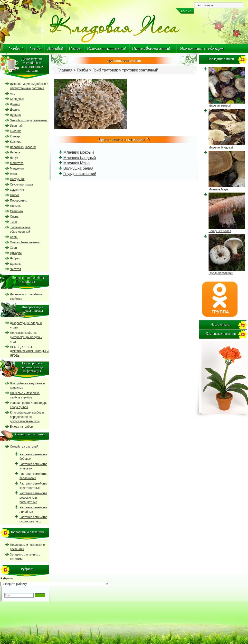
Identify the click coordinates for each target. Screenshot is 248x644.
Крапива (16, 142)
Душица (15, 115)
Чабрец (15, 258)
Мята (14, 174)
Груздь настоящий (80, 174)
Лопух (14, 158)
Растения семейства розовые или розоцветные (33, 498)
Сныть (14, 217)
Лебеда (15, 152)
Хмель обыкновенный (25, 242)
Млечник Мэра (76, 163)
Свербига (16, 211)
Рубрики (7, 578)
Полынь (15, 206)
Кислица (16, 131)
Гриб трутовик (105, 70)
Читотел (15, 269)
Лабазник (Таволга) (23, 147)
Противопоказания (151, 48)
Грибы (35, 48)
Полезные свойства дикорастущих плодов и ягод (26, 337)
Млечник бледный (80, 158)
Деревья (55, 48)
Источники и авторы (202, 48)
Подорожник (18, 201)
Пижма (15, 195)
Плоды (75, 48)
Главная (16, 48)
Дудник (15, 110)
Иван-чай (16, 126)
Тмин (13, 222)
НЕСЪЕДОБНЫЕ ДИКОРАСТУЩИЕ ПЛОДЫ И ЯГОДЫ (29, 351)
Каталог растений (107, 48)
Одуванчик (17, 190)
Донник (15, 104)
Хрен (13, 248)
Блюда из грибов (21, 427)
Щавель (15, 264)
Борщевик (17, 99)
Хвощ (14, 237)
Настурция (17, 179)
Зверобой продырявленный (29, 120)
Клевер (15, 136)
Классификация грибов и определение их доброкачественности (27, 417)
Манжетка (17, 163)
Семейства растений (24, 447)
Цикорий (16, 253)
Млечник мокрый (79, 152)
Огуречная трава (21, 185)
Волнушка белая (78, 168)
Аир (13, 94)
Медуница (17, 168)
